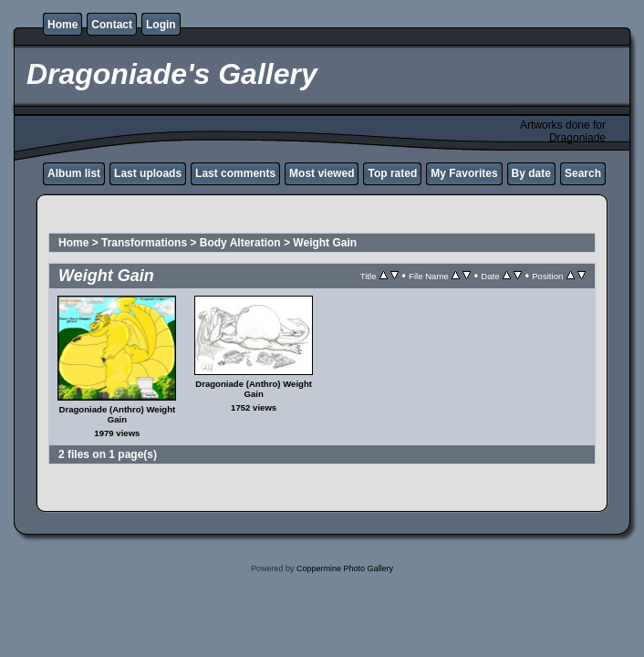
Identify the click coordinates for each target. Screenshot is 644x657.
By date (531, 173)
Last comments (235, 173)
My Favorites (464, 173)
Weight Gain (325, 243)
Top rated (392, 173)
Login (161, 25)
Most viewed (322, 173)
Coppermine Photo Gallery (345, 568)
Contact (112, 25)
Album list (74, 173)
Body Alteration (240, 243)
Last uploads (148, 173)
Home (62, 25)
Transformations (144, 243)
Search (583, 173)
